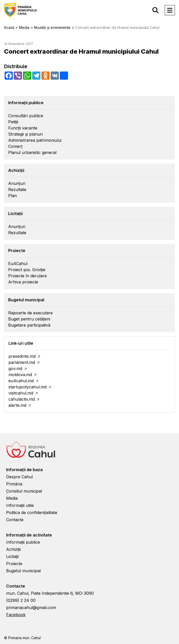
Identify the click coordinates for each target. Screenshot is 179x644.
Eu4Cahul (18, 264)
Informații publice (23, 542)
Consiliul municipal (24, 491)
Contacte (15, 520)
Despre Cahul (19, 477)
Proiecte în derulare (27, 276)
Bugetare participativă (29, 325)
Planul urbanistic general (32, 152)
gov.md (15, 368)
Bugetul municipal (23, 571)
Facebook (16, 615)
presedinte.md (22, 356)
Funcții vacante (23, 128)
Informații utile (20, 505)
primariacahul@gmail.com (31, 607)
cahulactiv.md (22, 399)
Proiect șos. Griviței (27, 270)
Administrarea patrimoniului (35, 140)
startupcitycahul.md (27, 387)
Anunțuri (17, 183)
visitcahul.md (21, 393)
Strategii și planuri (25, 134)
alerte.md (17, 405)
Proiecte (14, 564)
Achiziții (13, 549)
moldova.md (20, 375)
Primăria (14, 484)
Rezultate (17, 189)
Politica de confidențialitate (32, 512)
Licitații (12, 556)
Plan (13, 196)
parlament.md (22, 362)
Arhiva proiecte (23, 282)
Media (12, 498)
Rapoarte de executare (30, 313)
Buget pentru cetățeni (29, 319)
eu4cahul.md (21, 381)
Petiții (13, 122)
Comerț (15, 146)
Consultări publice (26, 116)
